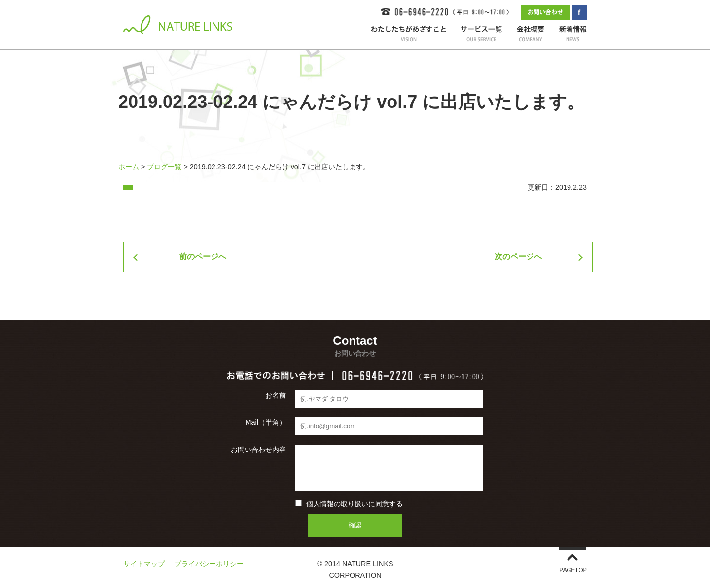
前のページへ (203, 257)
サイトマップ (144, 564)
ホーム (129, 167)
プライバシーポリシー (209, 564)
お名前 (276, 395)
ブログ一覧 (164, 167)
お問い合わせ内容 (258, 450)
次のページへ (518, 257)
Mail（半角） (266, 422)
